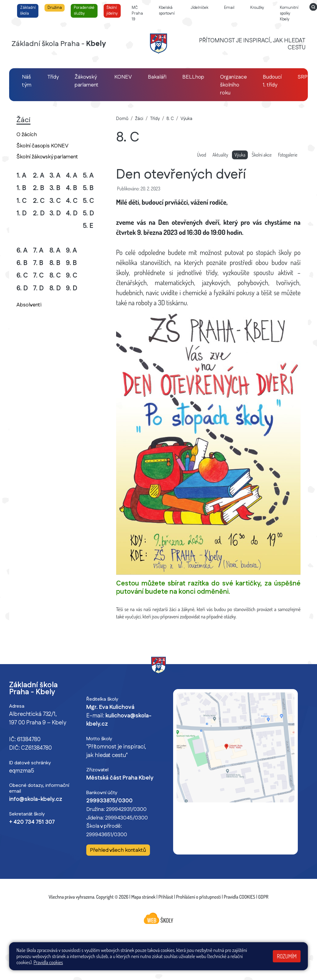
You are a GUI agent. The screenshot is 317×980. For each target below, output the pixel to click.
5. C (88, 201)
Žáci (139, 119)
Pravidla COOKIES (239, 897)
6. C (22, 276)
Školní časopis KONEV (43, 146)
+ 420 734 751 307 (32, 822)
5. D (88, 213)
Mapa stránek (144, 897)
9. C (72, 276)
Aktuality (220, 155)
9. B (71, 263)
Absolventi (29, 305)
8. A (55, 251)
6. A (22, 251)
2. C (39, 201)
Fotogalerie (288, 155)
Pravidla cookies (48, 962)
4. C (72, 201)
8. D (55, 288)
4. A (71, 176)
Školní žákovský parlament (47, 157)
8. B (55, 263)
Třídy (155, 119)
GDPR (263, 897)
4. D (72, 213)
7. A (38, 251)
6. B (22, 263)
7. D (38, 288)
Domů (122, 119)
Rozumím (287, 956)
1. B (21, 188)
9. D (72, 288)
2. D (39, 213)
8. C (55, 276)
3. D (55, 213)
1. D (22, 213)
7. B (38, 263)
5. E (88, 226)
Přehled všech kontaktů (118, 850)
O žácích (27, 134)
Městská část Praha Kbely (120, 778)
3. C (55, 201)
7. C (38, 276)
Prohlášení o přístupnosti (199, 897)
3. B (55, 188)
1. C (22, 201)
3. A (55, 176)
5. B (88, 188)
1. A (21, 176)
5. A (88, 176)
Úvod (201, 155)
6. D (22, 288)
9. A (71, 251)
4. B (71, 188)
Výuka (186, 119)
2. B (39, 188)
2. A (39, 176)
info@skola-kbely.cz (36, 799)
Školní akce (262, 155)
